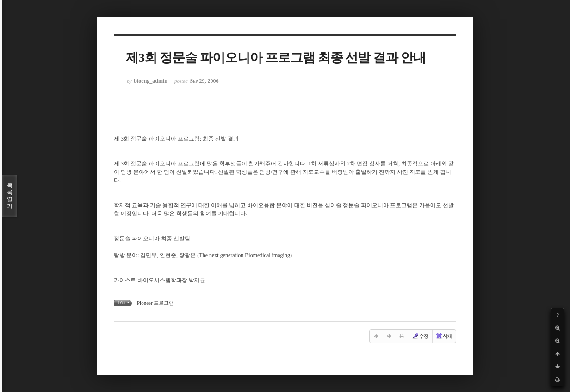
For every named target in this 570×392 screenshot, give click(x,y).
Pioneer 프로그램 (155, 303)
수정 (420, 336)
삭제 (444, 336)
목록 (10, 196)
